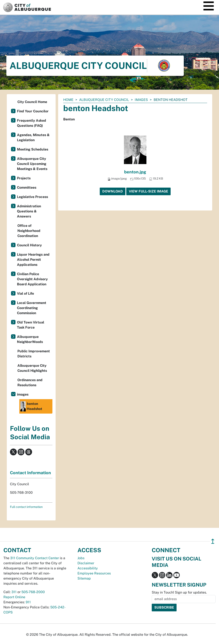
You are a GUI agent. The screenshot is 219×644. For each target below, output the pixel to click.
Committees (27, 187)
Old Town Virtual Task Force (31, 325)
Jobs (81, 558)
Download (113, 191)
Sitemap (84, 578)
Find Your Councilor (33, 111)
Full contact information (26, 507)
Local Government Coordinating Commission (32, 308)
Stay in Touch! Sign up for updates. (179, 592)
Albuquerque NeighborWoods (30, 339)
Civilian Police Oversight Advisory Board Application (32, 279)
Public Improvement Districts (34, 354)
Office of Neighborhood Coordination (29, 231)
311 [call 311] (14, 592)
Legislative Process (32, 197)
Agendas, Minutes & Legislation (33, 137)
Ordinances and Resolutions (30, 383)
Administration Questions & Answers (29, 211)
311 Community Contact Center (35, 558)
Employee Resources (94, 573)
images (141, 100)
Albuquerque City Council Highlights (32, 368)
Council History (29, 245)
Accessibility (88, 568)
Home (68, 100)
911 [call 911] (28, 602)
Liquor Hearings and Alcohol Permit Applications (33, 260)
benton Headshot (31, 406)
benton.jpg (135, 172)
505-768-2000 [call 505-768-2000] (33, 592)
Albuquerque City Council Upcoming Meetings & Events (32, 164)
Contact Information (30, 473)
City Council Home (32, 102)
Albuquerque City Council (104, 100)
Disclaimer (86, 563)
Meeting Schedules (33, 149)
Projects (24, 178)
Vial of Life (25, 293)
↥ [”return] (213, 541)
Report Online (14, 597)
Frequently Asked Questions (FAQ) (32, 123)
